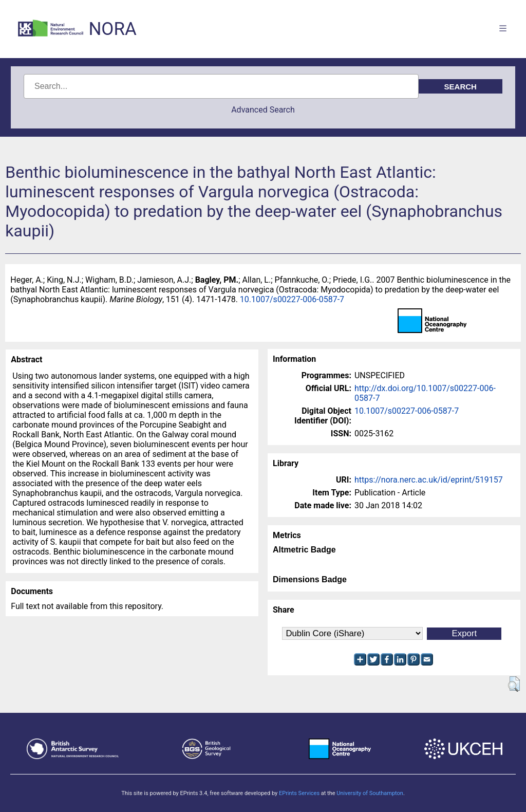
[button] (514, 684)
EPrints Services (299, 793)
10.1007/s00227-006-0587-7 (292, 299)
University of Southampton (370, 793)
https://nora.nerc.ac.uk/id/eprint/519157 (429, 480)
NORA (112, 29)
